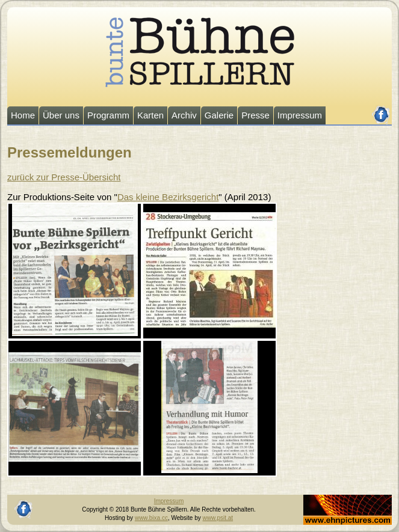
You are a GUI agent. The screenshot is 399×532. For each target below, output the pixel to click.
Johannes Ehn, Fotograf (336, 499)
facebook (381, 110)
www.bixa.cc (151, 518)
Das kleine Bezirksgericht (168, 197)
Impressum (300, 115)
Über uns (61, 115)
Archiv (184, 115)
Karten (150, 115)
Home (23, 115)
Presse (255, 115)
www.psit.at (218, 518)
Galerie (219, 115)
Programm (108, 115)
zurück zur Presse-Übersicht (64, 177)
